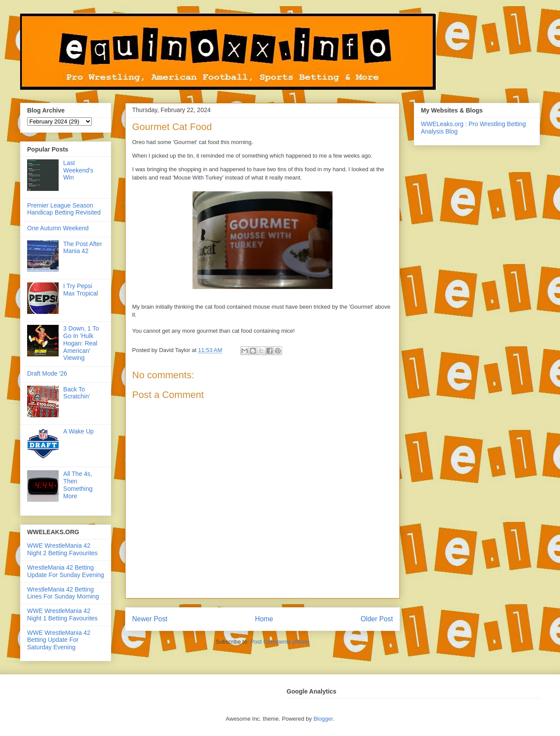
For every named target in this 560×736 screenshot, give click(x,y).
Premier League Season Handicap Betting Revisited (64, 209)
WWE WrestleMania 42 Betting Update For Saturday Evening (59, 640)
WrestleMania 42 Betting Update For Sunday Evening (66, 571)
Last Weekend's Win (79, 170)
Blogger (323, 719)
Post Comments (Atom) (280, 642)
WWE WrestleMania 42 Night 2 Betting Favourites (62, 549)
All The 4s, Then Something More (78, 485)
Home (264, 619)
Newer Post (150, 619)
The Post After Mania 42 (83, 248)
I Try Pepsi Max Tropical (81, 290)
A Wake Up (79, 431)
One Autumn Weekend (58, 228)
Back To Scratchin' (77, 393)
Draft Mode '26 (47, 373)
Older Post (377, 619)
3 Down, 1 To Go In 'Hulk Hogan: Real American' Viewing (81, 343)
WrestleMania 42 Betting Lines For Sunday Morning (63, 593)
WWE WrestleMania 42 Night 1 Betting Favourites (62, 615)
